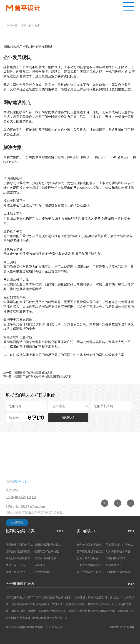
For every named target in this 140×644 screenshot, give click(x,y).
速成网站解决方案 (45, 558)
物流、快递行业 (15, 572)
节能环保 (40, 565)
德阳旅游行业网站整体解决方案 (25, 551)
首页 (23, 26)
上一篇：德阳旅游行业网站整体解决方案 (28, 373)
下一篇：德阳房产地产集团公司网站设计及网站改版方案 (37, 376)
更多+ (131, 584)
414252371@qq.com (30, 520)
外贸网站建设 (42, 572)
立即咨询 (17, 536)
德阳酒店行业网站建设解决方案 (53, 551)
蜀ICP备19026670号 (122, 627)
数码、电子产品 (15, 565)
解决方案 (35, 26)
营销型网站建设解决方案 (21, 558)
